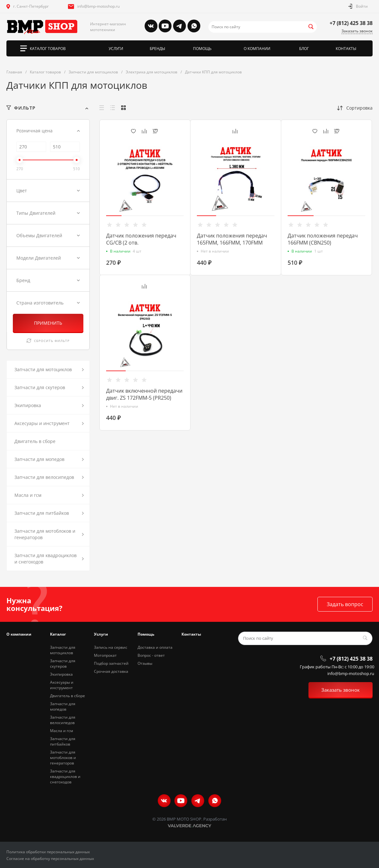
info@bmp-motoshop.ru (98, 6)
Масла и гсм (62, 731)
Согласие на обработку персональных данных (50, 859)
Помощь (146, 634)
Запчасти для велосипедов (63, 720)
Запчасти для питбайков (63, 741)
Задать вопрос (345, 604)
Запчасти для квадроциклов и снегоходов (65, 776)
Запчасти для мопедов (63, 706)
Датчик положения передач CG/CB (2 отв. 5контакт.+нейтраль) (141, 243)
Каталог (58, 634)
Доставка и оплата (155, 647)
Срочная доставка (111, 671)
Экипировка (61, 674)
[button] (114, 216)
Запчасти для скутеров (63, 664)
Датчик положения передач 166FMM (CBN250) (323, 239)
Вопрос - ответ (151, 655)
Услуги (101, 634)
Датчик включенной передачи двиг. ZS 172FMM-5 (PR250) (144, 394)
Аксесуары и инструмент (62, 685)
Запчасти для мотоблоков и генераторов (63, 758)
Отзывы (145, 663)
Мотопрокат (105, 655)
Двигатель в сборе (67, 696)
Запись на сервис (111, 647)
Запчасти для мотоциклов (63, 650)
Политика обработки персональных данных (48, 852)
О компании (19, 634)
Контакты (191, 634)
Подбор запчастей (111, 663)
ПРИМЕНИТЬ (48, 323)
